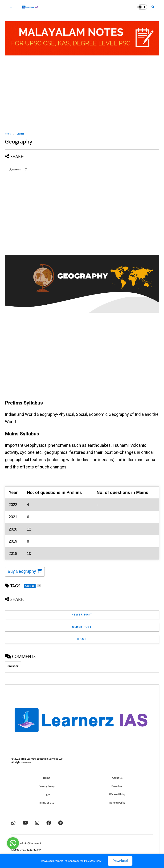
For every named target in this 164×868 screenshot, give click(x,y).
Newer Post (82, 615)
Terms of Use (47, 803)
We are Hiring (117, 795)
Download (120, 861)
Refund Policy (117, 803)
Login (47, 795)
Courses (20, 134)
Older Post (82, 627)
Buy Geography (25, 572)
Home (8, 134)
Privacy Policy (47, 786)
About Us (117, 778)
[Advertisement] (82, 92)
